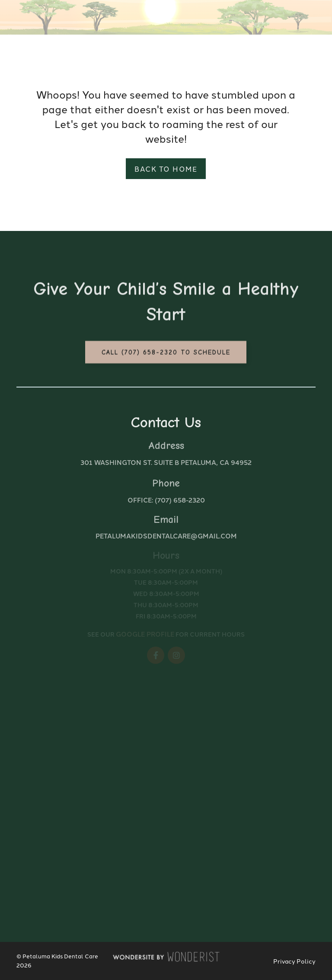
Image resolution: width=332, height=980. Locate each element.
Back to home (166, 169)
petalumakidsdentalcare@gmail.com (166, 536)
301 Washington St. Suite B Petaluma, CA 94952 (166, 462)
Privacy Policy (294, 961)
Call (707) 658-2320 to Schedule (166, 354)
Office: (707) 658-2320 (166, 500)
